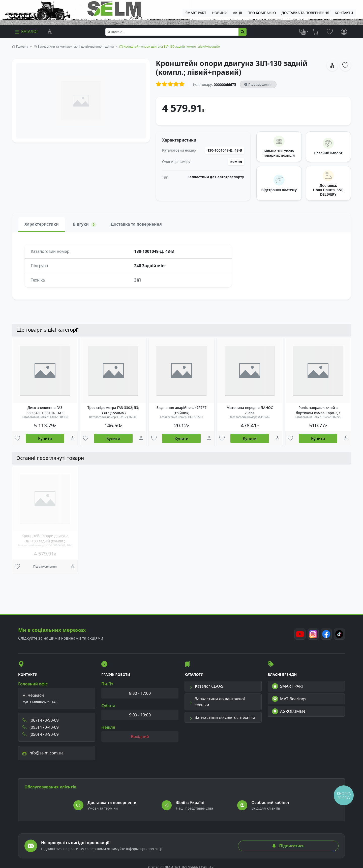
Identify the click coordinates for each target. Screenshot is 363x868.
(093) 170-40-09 (41, 727)
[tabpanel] (181, 266)
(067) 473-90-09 (41, 720)
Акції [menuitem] (237, 13)
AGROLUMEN (289, 711)
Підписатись (288, 846)
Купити (45, 438)
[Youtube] (300, 634)
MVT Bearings (289, 699)
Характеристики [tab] (42, 224)
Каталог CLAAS (206, 686)
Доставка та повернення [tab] (136, 224)
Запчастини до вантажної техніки (217, 702)
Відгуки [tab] (85, 224)
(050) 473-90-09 (41, 734)
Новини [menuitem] (220, 13)
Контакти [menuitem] (344, 13)
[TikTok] (339, 634)
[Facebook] (326, 634)
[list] (304, 32)
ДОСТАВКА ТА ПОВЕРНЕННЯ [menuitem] (306, 13)
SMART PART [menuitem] (196, 13)
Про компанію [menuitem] (262, 13)
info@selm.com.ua (43, 753)
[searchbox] (172, 32)
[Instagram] (313, 634)
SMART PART (288, 686)
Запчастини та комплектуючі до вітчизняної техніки (76, 46)
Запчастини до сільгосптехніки (222, 717)
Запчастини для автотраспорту (216, 177)
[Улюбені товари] (17, 439)
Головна (22, 46)
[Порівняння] (50, 32)
